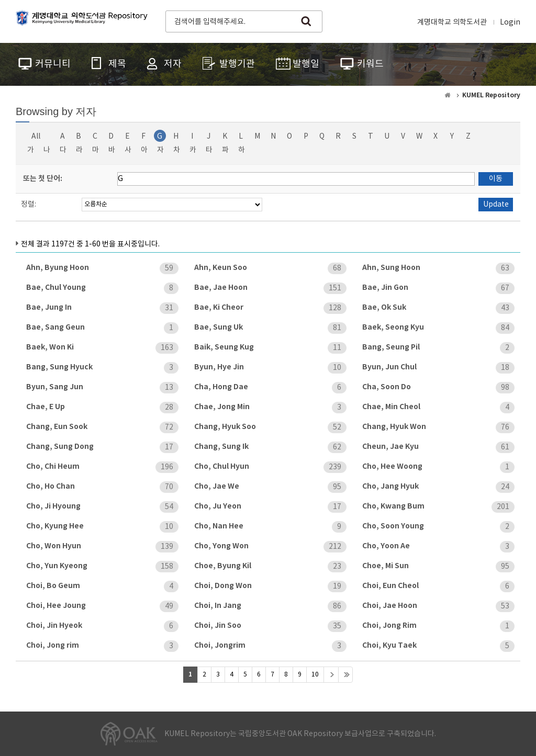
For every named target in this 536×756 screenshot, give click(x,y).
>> (345, 675)
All (36, 137)
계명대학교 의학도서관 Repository (84, 20)
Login (510, 22)
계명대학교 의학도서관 (452, 22)
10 (315, 675)
